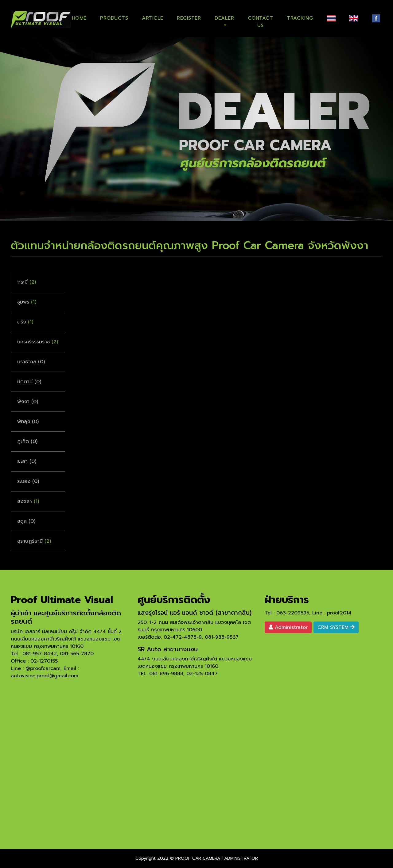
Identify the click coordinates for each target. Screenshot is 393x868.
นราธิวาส (31, 362)
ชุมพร (27, 302)
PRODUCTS (114, 18)
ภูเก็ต (27, 442)
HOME (79, 18)
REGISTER (189, 18)
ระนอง (28, 481)
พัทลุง (28, 422)
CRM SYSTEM (336, 627)
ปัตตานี (29, 382)
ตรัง (25, 322)
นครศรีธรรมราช (38, 342)
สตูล (26, 521)
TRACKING (300, 18)
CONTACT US (261, 21)
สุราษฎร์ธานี (34, 541)
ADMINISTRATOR (241, 858)
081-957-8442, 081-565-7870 (58, 654)
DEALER (224, 18)
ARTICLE (153, 18)
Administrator (288, 627)
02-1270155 (44, 661)
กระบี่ (27, 282)
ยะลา (27, 461)
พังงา (28, 402)
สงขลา (28, 501)
